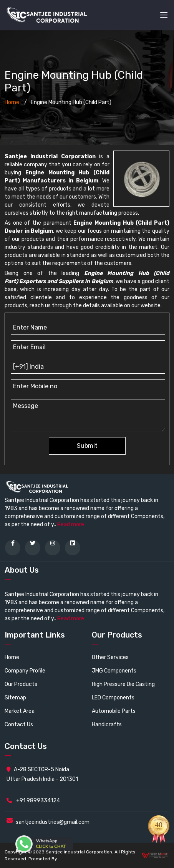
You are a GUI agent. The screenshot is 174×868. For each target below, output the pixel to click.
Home (12, 102)
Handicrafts (107, 725)
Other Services (110, 657)
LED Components (113, 698)
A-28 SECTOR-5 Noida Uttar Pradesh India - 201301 (42, 774)
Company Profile (25, 671)
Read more (71, 524)
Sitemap (15, 698)
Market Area (20, 711)
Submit (87, 446)
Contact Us (19, 725)
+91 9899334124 (33, 801)
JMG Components (114, 671)
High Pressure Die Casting (123, 684)
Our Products (21, 684)
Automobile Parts (114, 711)
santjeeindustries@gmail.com (53, 822)
